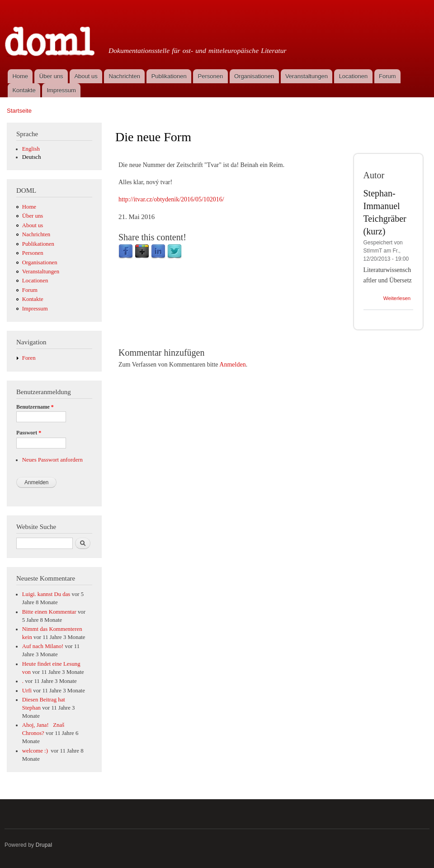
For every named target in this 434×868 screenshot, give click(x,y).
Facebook (126, 252)
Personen (211, 76)
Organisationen (254, 76)
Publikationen (169, 76)
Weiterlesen (397, 298)
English (31, 149)
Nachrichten (125, 76)
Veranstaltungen (307, 76)
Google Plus (142, 252)
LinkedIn (158, 252)
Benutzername (35, 407)
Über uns (51, 76)
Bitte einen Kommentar (49, 612)
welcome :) (36, 751)
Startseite (19, 111)
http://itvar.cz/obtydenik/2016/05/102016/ (171, 199)
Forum (387, 76)
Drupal (44, 845)
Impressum (61, 90)
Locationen (354, 76)
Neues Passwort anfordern (52, 460)
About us (86, 76)
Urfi (27, 691)
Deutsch (32, 157)
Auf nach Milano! (43, 646)
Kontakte (24, 90)
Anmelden (232, 365)
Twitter (175, 252)
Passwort (29, 433)
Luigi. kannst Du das (46, 594)
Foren (29, 358)
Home (20, 76)
